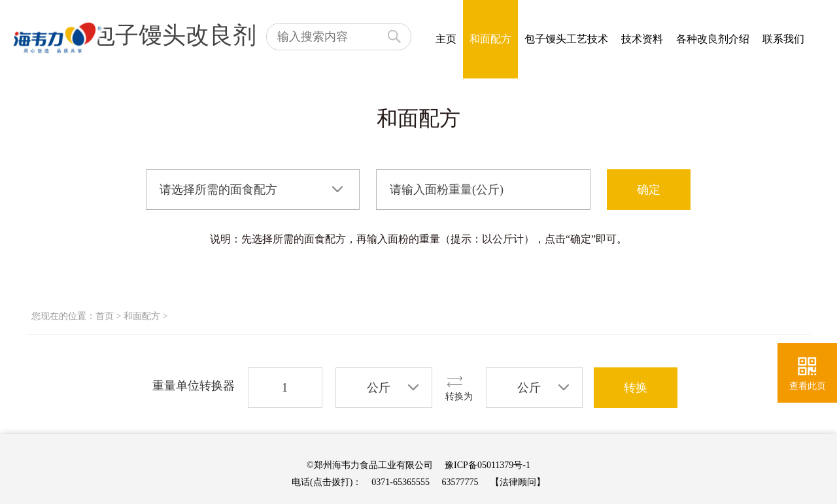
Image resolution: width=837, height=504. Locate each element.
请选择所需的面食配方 (218, 190)
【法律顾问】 (518, 482)
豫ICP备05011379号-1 (487, 465)
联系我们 (783, 39)
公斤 (379, 388)
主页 (446, 39)
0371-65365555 (401, 482)
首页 (105, 316)
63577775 (460, 482)
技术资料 (642, 39)
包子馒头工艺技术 (566, 39)
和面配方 (490, 39)
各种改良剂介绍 (713, 39)
